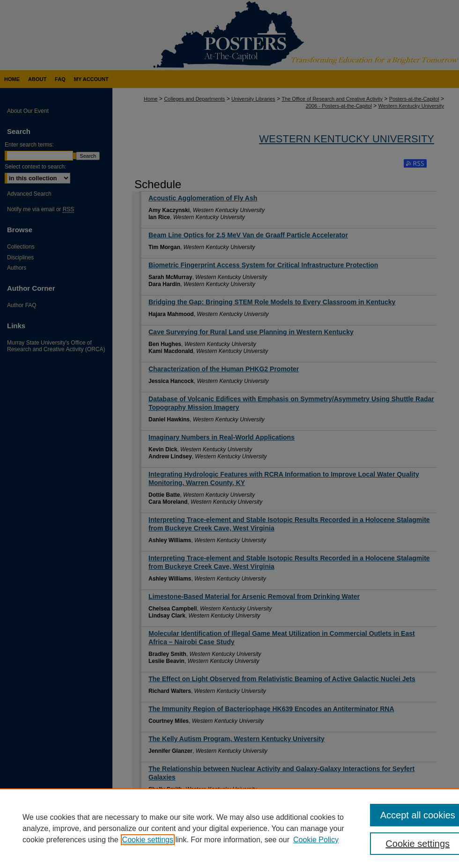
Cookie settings (148, 840)
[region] (229, 828)
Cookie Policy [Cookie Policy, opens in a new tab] (316, 840)
